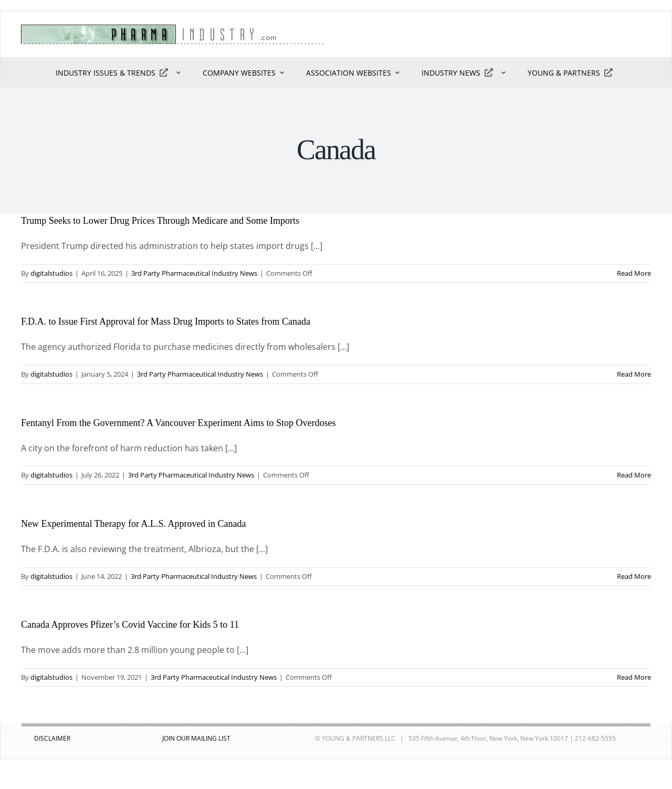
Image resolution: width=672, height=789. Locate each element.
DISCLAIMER (52, 738)
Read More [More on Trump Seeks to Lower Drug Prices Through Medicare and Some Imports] (634, 273)
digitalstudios (51, 273)
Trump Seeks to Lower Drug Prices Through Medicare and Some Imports (160, 221)
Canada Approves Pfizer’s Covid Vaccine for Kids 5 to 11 (130, 625)
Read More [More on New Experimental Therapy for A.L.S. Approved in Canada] (634, 576)
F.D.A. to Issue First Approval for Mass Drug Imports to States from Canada (166, 321)
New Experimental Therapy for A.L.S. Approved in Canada (134, 524)
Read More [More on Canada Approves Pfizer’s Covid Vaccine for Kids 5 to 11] (634, 677)
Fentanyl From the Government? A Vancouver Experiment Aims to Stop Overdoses (178, 423)
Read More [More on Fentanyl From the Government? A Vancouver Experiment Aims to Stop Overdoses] (634, 475)
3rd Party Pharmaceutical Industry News (194, 273)
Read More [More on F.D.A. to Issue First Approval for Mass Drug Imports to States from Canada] (634, 374)
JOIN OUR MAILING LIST (196, 738)
